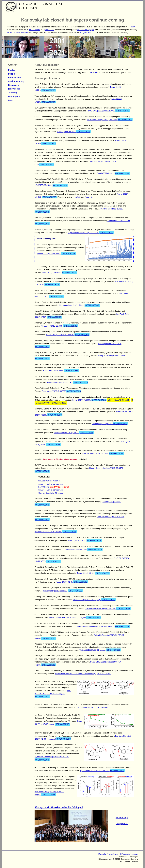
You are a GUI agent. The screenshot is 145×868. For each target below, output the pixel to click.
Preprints (89, 197)
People (12, 74)
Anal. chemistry (16, 81)
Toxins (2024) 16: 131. (74, 132)
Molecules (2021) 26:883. (59, 326)
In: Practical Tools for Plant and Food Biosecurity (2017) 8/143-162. (83, 674)
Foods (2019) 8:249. (72, 582)
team (133, 27)
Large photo (122, 824)
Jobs (11, 100)
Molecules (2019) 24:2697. (84, 549)
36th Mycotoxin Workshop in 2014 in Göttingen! (59, 807)
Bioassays (14, 85)
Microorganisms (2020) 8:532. (74, 433)
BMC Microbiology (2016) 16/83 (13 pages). (49, 793)
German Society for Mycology (51, 493)
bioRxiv (78, 197)
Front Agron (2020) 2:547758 (62, 391)
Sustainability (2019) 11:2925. (63, 591)
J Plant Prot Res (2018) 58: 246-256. (108, 608)
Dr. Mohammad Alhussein (18, 32)
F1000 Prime (54, 487)
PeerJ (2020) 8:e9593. (89, 400)
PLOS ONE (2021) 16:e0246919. (68, 335)
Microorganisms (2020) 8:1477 (68, 382)
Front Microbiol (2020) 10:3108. (103, 453)
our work (93, 72)
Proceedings (122, 818)
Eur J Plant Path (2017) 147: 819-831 (92, 707)
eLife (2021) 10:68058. (59, 273)
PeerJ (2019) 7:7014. (85, 540)
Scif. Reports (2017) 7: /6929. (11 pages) (53, 694)
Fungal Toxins (86, 32)
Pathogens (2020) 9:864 (61, 370)
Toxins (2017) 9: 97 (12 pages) (58, 723)
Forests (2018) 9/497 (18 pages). (94, 600)
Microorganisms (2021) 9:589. (79, 305)
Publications (15, 78)
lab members (34, 30)
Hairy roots (14, 89)
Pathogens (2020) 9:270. (110, 424)
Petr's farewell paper (86, 30)
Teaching (13, 93)
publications (49, 30)
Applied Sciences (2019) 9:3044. (56, 532)
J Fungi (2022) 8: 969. (113, 173)
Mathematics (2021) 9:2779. (57, 254)
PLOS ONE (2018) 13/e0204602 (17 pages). (75, 617)
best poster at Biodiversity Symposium (61, 459)
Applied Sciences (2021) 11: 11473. (91, 233)
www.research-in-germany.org (51, 484)
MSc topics (14, 96)
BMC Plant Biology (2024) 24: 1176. (110, 120)
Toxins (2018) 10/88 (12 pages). (100, 650)
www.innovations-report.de (49, 481)
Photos (12, 70)
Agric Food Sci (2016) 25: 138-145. (102, 771)
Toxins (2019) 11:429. (93, 573)
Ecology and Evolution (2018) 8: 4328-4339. (103, 626)
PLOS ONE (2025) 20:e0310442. (108, 111)
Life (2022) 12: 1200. (51, 185)
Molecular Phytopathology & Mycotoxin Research (118, 854)
